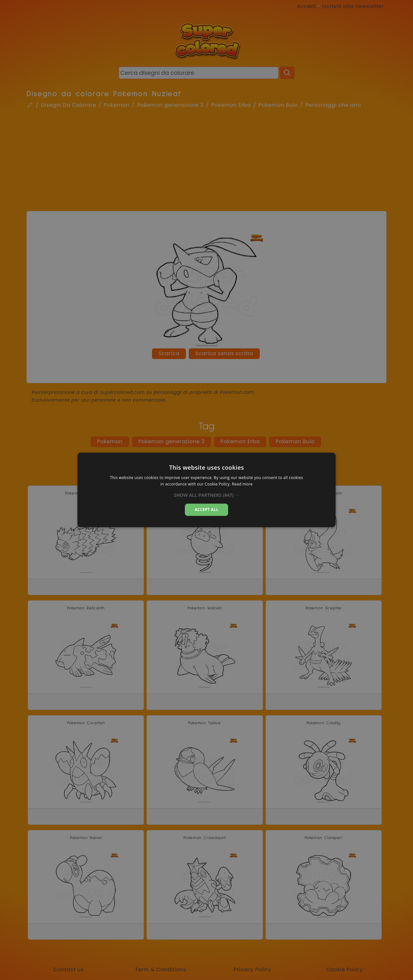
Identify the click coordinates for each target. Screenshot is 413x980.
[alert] (206, 490)
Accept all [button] (206, 510)
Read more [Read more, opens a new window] (242, 484)
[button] (207, 495)
